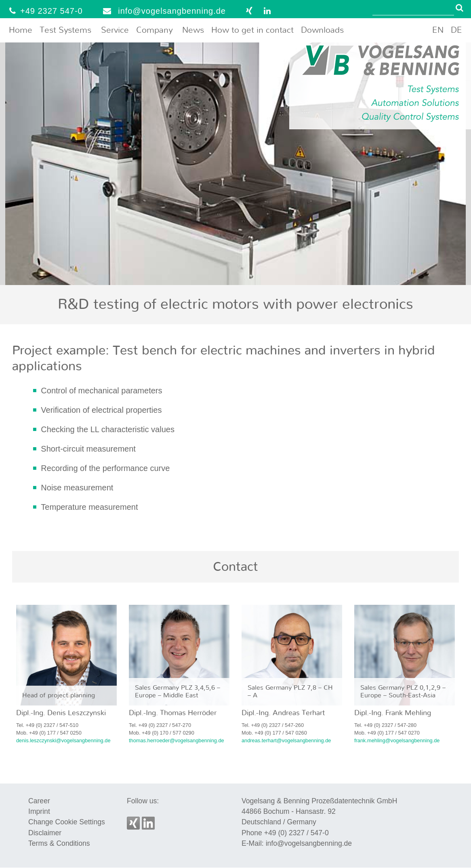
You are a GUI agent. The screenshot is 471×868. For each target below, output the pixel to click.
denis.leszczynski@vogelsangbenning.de (63, 740)
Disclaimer (45, 833)
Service (115, 30)
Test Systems (65, 30)
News (193, 30)
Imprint (39, 811)
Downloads (322, 30)
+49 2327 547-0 (44, 11)
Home (21, 30)
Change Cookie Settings (67, 822)
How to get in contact (252, 30)
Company (154, 30)
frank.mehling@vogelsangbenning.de (397, 740)
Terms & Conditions (59, 843)
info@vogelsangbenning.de (162, 11)
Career (39, 801)
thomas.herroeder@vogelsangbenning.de (177, 740)
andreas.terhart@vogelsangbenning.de (286, 740)
